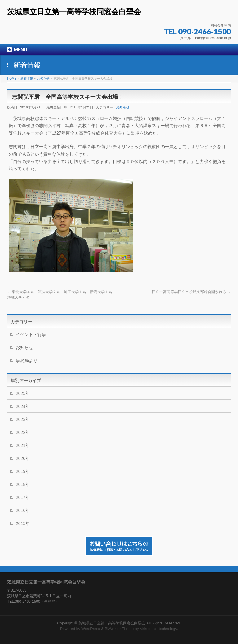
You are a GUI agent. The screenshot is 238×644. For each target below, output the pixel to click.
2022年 (23, 432)
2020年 (23, 458)
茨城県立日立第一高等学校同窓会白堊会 (74, 12)
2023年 (23, 419)
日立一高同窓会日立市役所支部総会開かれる (191, 292)
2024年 (23, 406)
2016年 (23, 510)
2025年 (23, 393)
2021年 (23, 445)
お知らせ (123, 107)
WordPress (91, 629)
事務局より (27, 360)
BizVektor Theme (119, 629)
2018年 (23, 484)
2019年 (23, 471)
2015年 (23, 523)
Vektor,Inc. (149, 629)
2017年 (23, 497)
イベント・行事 (31, 334)
